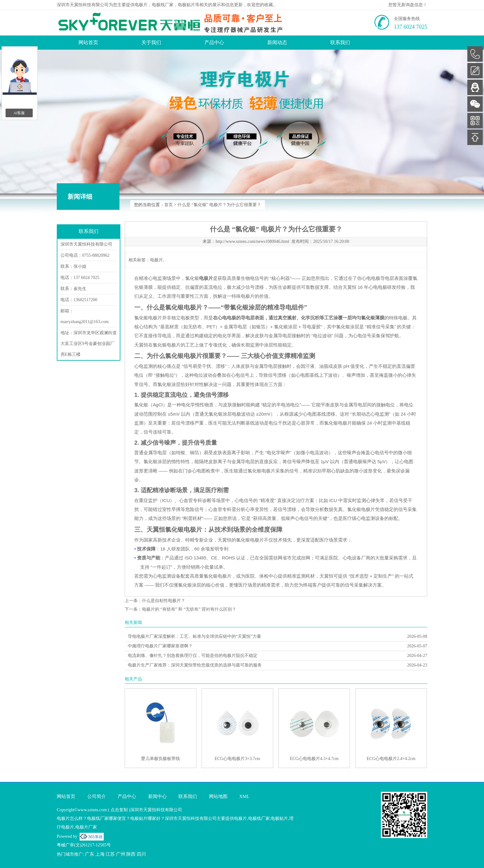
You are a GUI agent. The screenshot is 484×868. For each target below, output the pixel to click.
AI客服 (19, 113)
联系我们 (340, 42)
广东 (90, 854)
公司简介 (97, 796)
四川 (141, 854)
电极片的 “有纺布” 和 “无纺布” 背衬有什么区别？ (189, 609)
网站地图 (218, 796)
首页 (169, 205)
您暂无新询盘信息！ (408, 5)
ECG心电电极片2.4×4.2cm (391, 759)
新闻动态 (277, 42)
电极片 (141, 5)
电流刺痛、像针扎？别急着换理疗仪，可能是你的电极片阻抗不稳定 (193, 656)
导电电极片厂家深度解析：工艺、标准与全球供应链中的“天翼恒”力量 (194, 636)
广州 (121, 854)
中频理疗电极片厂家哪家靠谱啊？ (160, 646)
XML (244, 796)
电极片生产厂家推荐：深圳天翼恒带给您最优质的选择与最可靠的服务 (195, 665)
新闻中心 (157, 796)
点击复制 (119, 810)
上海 (100, 854)
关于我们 (151, 42)
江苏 (110, 854)
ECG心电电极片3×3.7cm (237, 759)
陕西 (131, 854)
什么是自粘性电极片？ (164, 601)
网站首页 (88, 42)
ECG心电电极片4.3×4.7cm (314, 759)
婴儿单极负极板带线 (161, 759)
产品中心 (214, 42)
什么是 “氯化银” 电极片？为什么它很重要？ (219, 205)
